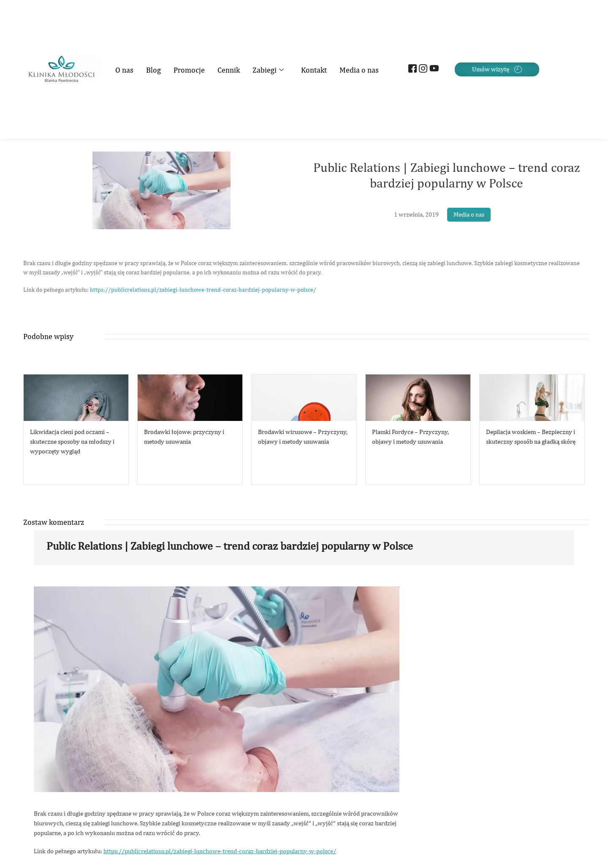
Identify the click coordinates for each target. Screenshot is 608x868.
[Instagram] (422, 69)
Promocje (189, 70)
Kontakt (314, 70)
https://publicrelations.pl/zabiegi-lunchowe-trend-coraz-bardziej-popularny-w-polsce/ (203, 290)
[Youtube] (433, 69)
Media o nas (359, 70)
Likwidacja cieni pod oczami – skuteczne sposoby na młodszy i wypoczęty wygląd (72, 441)
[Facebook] (411, 69)
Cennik (229, 70)
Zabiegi (269, 70)
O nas (124, 70)
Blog (153, 70)
